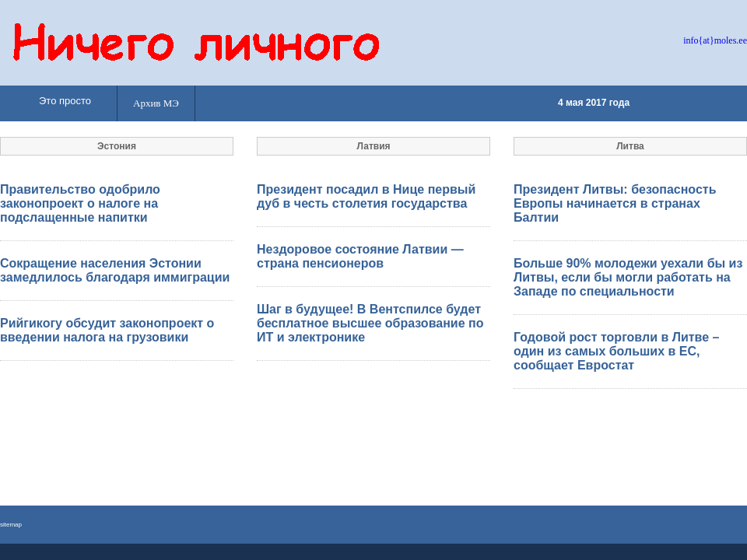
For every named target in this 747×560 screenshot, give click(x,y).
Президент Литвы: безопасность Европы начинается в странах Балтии (615, 203)
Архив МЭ (156, 103)
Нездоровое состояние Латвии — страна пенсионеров (360, 256)
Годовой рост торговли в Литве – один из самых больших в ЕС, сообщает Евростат (616, 351)
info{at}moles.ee (715, 40)
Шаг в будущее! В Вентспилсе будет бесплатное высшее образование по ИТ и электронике (370, 323)
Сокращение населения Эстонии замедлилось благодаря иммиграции (115, 270)
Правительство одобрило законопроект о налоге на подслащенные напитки (80, 203)
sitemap (11, 525)
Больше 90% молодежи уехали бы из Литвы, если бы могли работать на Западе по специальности (628, 277)
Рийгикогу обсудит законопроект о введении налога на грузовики (107, 330)
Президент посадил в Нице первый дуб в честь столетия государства (366, 196)
